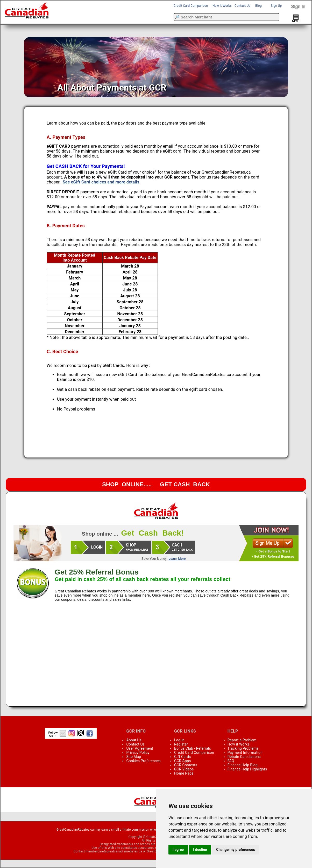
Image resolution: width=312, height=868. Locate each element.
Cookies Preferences (143, 761)
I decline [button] (200, 850)
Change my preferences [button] (235, 850)
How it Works (239, 744)
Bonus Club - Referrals (193, 748)
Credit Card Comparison (191, 6)
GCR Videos (184, 769)
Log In (179, 740)
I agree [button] (178, 850)
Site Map (134, 757)
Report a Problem (242, 740)
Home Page (184, 773)
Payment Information (245, 753)
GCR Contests (186, 765)
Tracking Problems (243, 748)
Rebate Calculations (244, 757)
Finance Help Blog (243, 765)
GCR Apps (183, 761)
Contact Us (242, 6)
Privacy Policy (138, 753)
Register (181, 744)
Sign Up (276, 6)
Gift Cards (182, 757)
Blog (258, 6)
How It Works (222, 6)
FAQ (231, 761)
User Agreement (140, 748)
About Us (134, 740)
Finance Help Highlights (247, 769)
